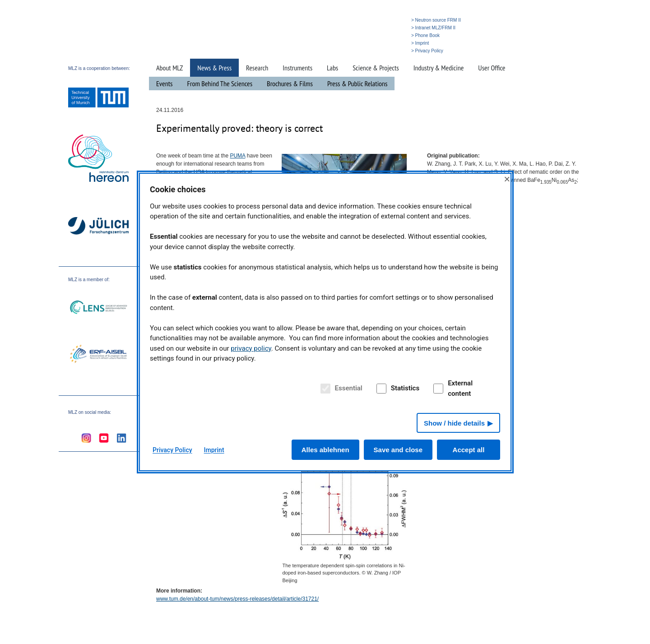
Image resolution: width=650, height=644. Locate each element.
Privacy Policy (172, 450)
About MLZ (169, 68)
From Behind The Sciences (220, 83)
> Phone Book (425, 35)
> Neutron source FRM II (436, 20)
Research (257, 68)
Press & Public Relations (357, 83)
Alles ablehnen (325, 450)
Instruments (297, 68)
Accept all (469, 450)
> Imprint (420, 43)
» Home (344, 51)
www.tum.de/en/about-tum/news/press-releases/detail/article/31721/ (237, 599)
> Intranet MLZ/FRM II (433, 28)
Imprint (214, 450)
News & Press (214, 68)
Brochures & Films (290, 83)
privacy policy (251, 348)
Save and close (398, 450)
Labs (332, 68)
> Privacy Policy (427, 51)
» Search (366, 51)
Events (165, 83)
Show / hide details (454, 423)
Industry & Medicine (439, 68)
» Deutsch (389, 51)
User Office (492, 68)
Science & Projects (376, 68)
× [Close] (507, 179)
